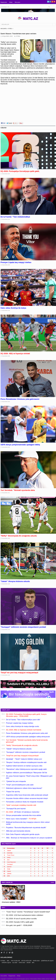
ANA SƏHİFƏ (4, 29)
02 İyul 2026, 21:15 (6, 630)
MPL (8, 961)
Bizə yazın (17, 2)
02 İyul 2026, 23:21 (6, 493)
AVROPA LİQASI (6, 963)
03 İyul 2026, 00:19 (6, 447)
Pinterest (54, 2)
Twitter (48, 2)
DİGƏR (29, 963)
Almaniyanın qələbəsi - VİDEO (11, 902)
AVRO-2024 (22, 963)
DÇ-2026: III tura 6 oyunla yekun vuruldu (21, 919)
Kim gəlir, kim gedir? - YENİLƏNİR (19, 925)
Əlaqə (11, 2)
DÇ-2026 (15, 963)
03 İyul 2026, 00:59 (6, 356)
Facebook (50, 2)
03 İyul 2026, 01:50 (6, 310)
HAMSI (52, 883)
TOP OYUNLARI (16, 961)
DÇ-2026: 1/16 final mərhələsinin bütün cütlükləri (25, 915)
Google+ (52, 2)
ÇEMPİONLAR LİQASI (47, 961)
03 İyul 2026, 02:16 (6, 219)
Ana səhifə (4, 976)
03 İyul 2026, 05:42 (6, 174)
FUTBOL (10, 29)
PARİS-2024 (36, 961)
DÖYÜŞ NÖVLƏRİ (27, 961)
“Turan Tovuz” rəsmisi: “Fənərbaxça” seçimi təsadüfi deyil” (28, 912)
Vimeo (10, 953)
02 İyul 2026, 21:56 (6, 584)
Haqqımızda (4, 2)
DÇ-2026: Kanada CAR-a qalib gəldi (20, 922)
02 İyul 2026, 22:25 (6, 538)
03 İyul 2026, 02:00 (6, 265)
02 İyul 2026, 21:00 (6, 675)
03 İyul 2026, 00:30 (6, 402)
